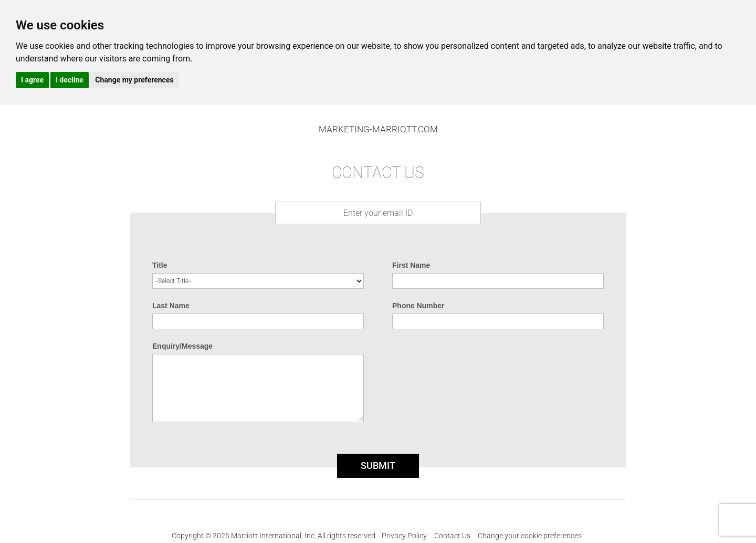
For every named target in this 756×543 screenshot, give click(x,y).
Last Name (171, 306)
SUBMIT (378, 466)
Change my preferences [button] (134, 80)
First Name (411, 265)
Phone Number (418, 306)
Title (160, 265)
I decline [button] (70, 80)
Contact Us (452, 536)
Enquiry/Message (182, 346)
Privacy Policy (404, 536)
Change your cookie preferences (530, 536)
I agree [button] (32, 80)
